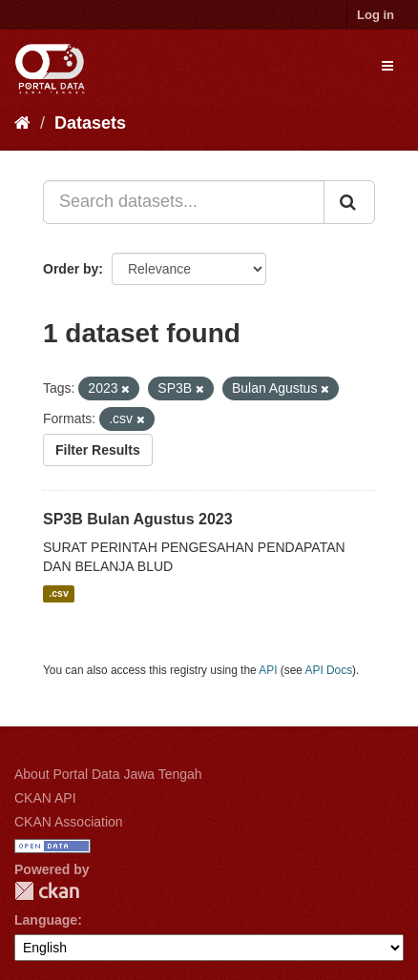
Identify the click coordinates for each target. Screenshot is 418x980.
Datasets (90, 123)
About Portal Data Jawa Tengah (108, 774)
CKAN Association (69, 822)
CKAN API (45, 798)
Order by (71, 269)
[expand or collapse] (387, 66)
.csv (58, 594)
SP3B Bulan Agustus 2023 (138, 519)
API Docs (329, 670)
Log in (376, 15)
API (268, 670)
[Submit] (349, 202)
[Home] (22, 123)
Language (46, 920)
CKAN (47, 891)
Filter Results (98, 450)
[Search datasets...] (184, 202)
